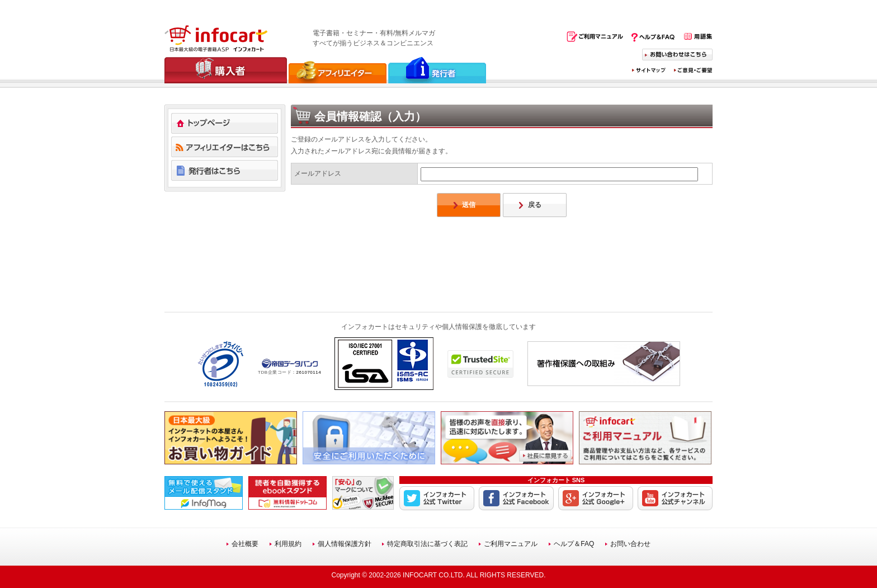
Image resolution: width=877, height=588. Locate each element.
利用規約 (288, 544)
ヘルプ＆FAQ (574, 544)
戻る (535, 205)
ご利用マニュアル (511, 544)
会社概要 (245, 544)
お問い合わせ (630, 544)
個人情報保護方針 (345, 544)
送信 (469, 205)
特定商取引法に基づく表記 (427, 544)
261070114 (309, 372)
